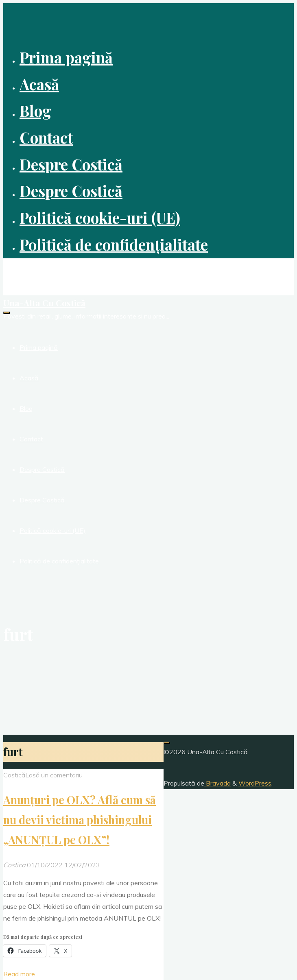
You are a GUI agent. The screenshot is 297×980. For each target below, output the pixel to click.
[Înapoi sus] (167, 743)
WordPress (255, 783)
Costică (14, 775)
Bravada (217, 783)
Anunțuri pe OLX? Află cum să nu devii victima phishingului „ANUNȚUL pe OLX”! (80, 820)
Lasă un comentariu (54, 775)
